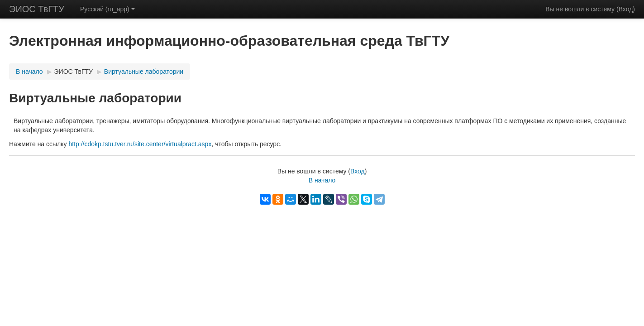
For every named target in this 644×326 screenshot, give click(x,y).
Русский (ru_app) (107, 9)
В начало (29, 72)
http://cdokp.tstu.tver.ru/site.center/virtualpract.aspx (140, 144)
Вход (626, 9)
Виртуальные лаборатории (144, 72)
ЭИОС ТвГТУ (37, 9)
